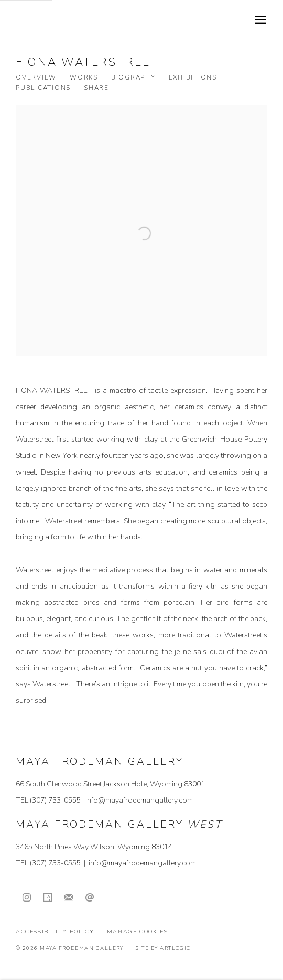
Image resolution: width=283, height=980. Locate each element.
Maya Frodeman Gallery (89, 20)
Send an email (90, 898)
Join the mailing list (69, 898)
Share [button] (96, 88)
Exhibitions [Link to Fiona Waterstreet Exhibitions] (193, 78)
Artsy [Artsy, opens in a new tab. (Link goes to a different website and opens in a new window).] (48, 898)
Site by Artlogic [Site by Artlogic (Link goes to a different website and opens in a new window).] (163, 948)
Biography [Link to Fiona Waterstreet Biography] (133, 78)
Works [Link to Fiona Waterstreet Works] (84, 78)
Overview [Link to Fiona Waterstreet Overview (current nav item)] (36, 78)
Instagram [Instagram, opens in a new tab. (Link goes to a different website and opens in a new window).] (27, 898)
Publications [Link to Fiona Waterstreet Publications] (43, 88)
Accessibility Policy (55, 932)
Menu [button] (259, 20)
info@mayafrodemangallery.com (139, 800)
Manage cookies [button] (138, 932)
